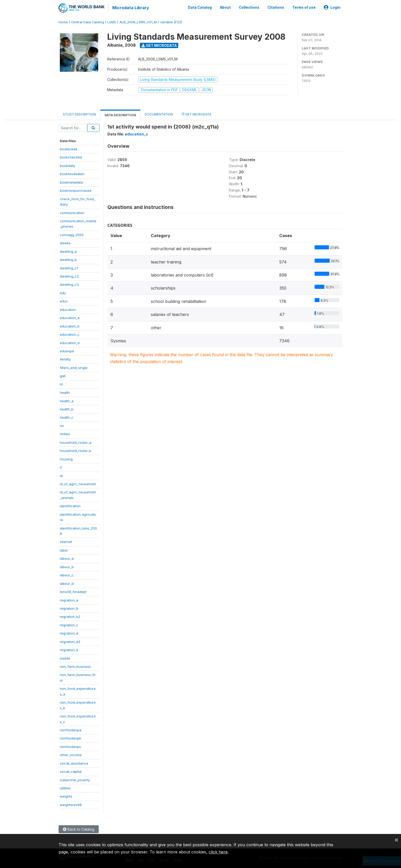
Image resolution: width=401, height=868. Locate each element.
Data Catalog (200, 7)
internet (66, 542)
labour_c (67, 575)
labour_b (67, 566)
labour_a (67, 558)
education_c (70, 334)
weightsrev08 (71, 804)
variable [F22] (171, 22)
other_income (71, 754)
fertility (65, 359)
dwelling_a (68, 251)
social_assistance (74, 763)
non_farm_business (75, 666)
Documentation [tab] (159, 114)
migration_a (69, 600)
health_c (67, 417)
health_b (67, 409)
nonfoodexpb (71, 738)
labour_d (67, 583)
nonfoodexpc (71, 746)
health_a (67, 400)
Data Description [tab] (120, 115)
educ (64, 301)
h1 (61, 384)
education (68, 309)
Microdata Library (130, 8)
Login (332, 7)
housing (66, 459)
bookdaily (68, 165)
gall (63, 375)
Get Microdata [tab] (196, 114)
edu (63, 292)
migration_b (69, 608)
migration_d (69, 633)
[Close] (396, 840)
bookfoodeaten (72, 173)
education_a (70, 317)
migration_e (69, 649)
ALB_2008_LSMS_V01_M (138, 22)
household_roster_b (76, 450)
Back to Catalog (79, 829)
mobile (65, 658)
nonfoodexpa (71, 729)
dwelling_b (68, 259)
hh (62, 425)
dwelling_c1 (69, 268)
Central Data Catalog (88, 22)
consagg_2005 (72, 234)
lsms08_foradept (73, 591)
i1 (61, 467)
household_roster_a (76, 442)
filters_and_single (74, 367)
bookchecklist (71, 157)
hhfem (65, 433)
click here (218, 852)
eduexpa (67, 351)
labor (64, 550)
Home (63, 22)
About (225, 7)
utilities (65, 788)
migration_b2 (70, 616)
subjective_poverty (75, 779)
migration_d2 (70, 641)
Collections (249, 7)
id (61, 475)
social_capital (71, 771)
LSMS (112, 22)
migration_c (69, 624)
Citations (276, 7)
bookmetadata (71, 182)
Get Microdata (159, 45)
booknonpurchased (76, 190)
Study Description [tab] (79, 114)
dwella (65, 242)
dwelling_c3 (69, 284)
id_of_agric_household (78, 483)
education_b (70, 326)
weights (66, 796)
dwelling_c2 (69, 276)
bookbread (69, 149)
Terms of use (304, 7)
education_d (70, 342)
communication (72, 212)
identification (70, 505)
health (65, 392)
